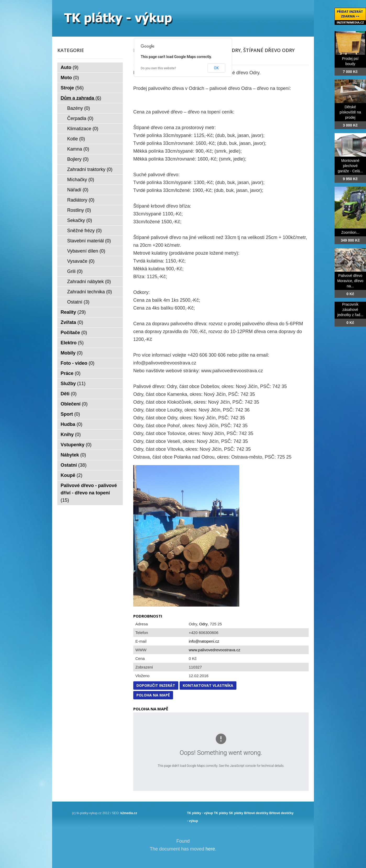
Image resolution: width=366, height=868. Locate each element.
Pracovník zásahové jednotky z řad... (350, 310)
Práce (71, 373)
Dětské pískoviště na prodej (350, 112)
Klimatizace (83, 129)
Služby (73, 384)
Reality (73, 312)
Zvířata (72, 322)
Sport (70, 414)
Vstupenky (76, 445)
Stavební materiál (89, 241)
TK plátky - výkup (200, 813)
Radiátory (81, 200)
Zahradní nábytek (89, 282)
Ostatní (78, 302)
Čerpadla (80, 118)
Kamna (78, 149)
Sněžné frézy (85, 231)
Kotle (76, 139)
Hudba (72, 424)
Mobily (72, 353)
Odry (204, 624)
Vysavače (81, 261)
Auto (70, 67)
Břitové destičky (256, 813)
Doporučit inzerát (156, 685)
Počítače (74, 333)
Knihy (71, 435)
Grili (75, 271)
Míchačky (81, 180)
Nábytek (73, 455)
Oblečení (74, 404)
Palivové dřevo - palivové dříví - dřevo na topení (89, 493)
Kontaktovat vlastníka (208, 685)
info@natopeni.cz (204, 641)
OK (216, 68)
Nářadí (78, 190)
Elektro (72, 343)
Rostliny (79, 210)
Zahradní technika (90, 292)
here (210, 849)
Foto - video (78, 363)
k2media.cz (129, 813)
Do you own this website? (159, 68)
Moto (70, 78)
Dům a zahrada (81, 98)
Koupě (72, 475)
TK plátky (221, 813)
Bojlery (78, 159)
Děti (69, 394)
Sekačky (80, 220)
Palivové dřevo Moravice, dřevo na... (350, 281)
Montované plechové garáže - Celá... (350, 166)
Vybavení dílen (86, 251)
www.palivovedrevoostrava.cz (215, 650)
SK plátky (236, 813)
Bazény (79, 108)
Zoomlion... (350, 232)
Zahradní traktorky (90, 169)
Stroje (72, 88)
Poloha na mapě (153, 695)
